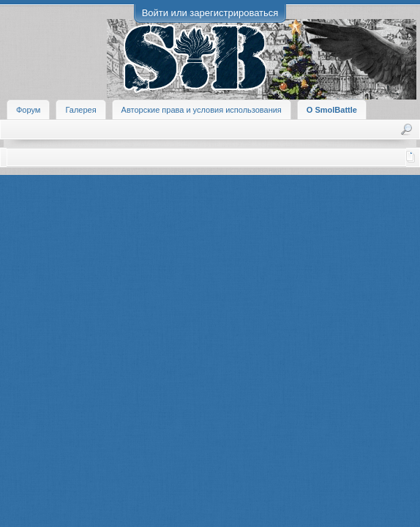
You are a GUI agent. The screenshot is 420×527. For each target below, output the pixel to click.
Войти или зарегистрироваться (210, 13)
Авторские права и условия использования (202, 110)
